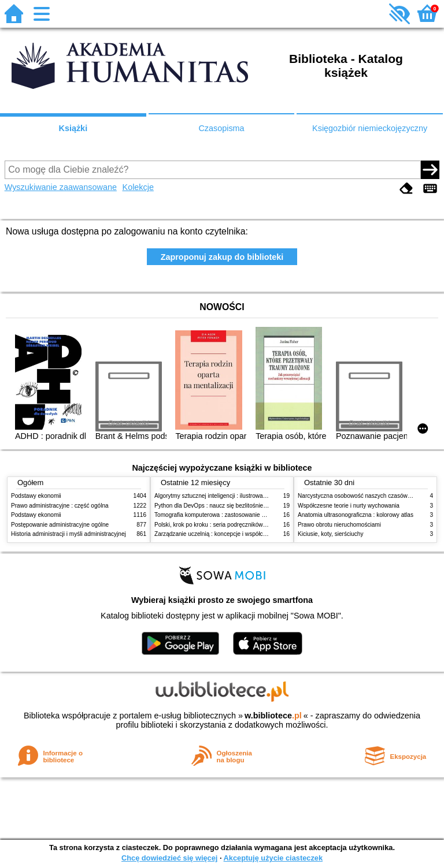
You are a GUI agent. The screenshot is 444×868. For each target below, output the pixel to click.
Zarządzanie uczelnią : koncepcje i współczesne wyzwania (230, 534)
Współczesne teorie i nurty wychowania (349, 506)
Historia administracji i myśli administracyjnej (69, 534)
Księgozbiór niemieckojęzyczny (370, 128)
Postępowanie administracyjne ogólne (60, 525)
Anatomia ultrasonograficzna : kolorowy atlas (356, 515)
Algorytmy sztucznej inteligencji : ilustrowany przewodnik (227, 496)
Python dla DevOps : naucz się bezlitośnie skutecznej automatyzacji (242, 506)
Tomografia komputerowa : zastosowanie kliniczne (219, 515)
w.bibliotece (273, 716)
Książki (73, 128)
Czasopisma (221, 128)
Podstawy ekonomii (36, 496)
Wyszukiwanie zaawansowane (61, 187)
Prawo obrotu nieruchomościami (339, 525)
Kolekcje (138, 187)
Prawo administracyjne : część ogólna (60, 506)
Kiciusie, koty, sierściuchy (331, 534)
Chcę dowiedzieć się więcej (169, 858)
